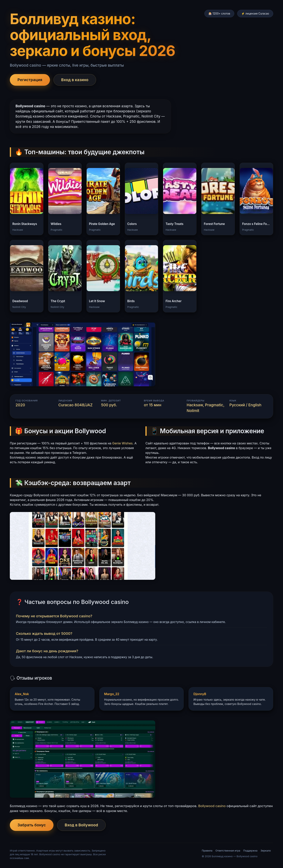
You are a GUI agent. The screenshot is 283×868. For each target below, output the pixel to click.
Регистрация (30, 80)
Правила (207, 851)
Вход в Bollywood (81, 825)
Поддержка (250, 851)
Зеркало (266, 851)
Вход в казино (75, 80)
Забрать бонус (32, 825)
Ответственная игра (228, 851)
